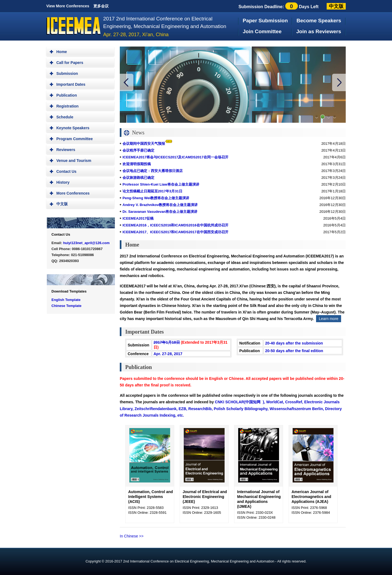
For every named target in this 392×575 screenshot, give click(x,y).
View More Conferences (68, 6)
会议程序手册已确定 (138, 150)
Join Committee (262, 31)
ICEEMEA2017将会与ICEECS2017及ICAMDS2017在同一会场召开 (175, 157)
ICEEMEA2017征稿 (138, 218)
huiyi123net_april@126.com (86, 243)
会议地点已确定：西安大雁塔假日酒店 (153, 171)
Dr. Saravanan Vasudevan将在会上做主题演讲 (160, 212)
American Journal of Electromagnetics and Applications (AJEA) (311, 497)
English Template (66, 300)
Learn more (329, 319)
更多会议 (101, 6)
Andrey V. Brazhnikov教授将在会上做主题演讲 (160, 205)
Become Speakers (319, 21)
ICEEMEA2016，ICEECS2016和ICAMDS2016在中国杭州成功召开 (175, 225)
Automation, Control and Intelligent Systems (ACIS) (151, 497)
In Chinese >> (132, 536)
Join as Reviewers (319, 31)
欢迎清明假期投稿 (137, 164)
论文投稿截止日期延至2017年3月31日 (152, 191)
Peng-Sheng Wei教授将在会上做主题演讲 (156, 198)
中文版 (336, 6)
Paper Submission (265, 21)
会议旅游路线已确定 (138, 178)
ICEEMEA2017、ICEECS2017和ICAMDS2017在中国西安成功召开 (175, 232)
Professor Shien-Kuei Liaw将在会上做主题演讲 (161, 184)
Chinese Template (66, 306)
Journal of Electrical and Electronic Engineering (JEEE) (205, 497)
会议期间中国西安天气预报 (144, 144)
